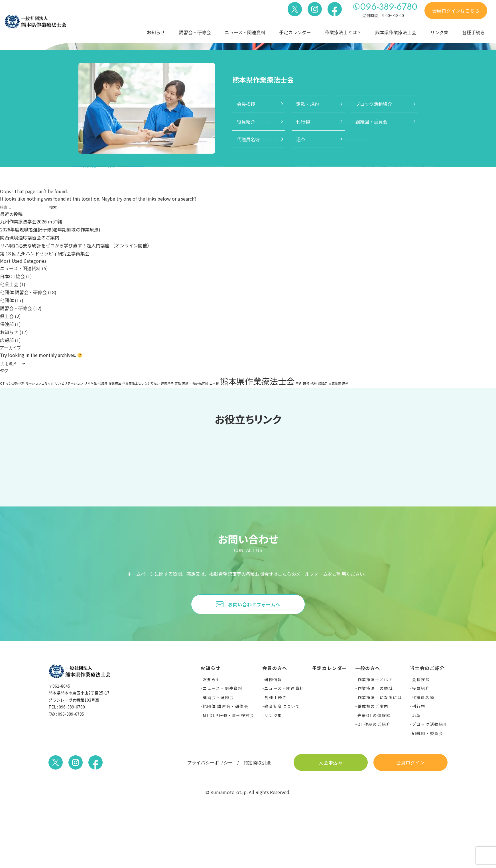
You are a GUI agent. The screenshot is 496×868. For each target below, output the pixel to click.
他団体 (7, 300)
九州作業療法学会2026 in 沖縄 (31, 221)
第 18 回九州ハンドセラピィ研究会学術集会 (45, 253)
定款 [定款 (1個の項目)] (178, 383)
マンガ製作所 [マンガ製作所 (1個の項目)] (15, 383)
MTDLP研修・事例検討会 (228, 715)
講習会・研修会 (195, 32)
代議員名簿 (423, 697)
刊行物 (419, 706)
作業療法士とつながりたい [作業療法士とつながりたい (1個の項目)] (141, 383)
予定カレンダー (295, 32)
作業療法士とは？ (343, 32)
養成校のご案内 (373, 706)
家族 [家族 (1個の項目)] (185, 383)
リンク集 (439, 32)
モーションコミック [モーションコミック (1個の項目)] (40, 383)
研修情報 (273, 679)
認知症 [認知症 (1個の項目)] (323, 383)
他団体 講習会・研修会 (23, 292)
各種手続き (473, 32)
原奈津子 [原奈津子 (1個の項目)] (167, 383)
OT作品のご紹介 (374, 724)
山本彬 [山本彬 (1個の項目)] (214, 383)
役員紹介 (421, 688)
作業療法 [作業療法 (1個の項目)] (115, 383)
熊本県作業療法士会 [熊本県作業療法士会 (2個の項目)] (257, 381)
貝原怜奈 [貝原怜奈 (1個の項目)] (335, 383)
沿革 (416, 715)
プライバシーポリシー (210, 762)
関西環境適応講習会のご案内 (30, 237)
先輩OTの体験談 (374, 715)
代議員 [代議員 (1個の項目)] (103, 383)
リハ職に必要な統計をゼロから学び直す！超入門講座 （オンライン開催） (76, 245)
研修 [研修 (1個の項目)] (306, 383)
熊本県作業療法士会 (396, 32)
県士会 (7, 316)
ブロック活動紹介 (430, 724)
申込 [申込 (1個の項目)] (299, 383)
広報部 (7, 340)
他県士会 (9, 284)
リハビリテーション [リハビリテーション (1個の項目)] (69, 383)
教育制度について (282, 706)
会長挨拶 (421, 679)
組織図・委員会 (427, 733)
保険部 (7, 324)
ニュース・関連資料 (245, 32)
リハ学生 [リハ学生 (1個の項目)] (91, 383)
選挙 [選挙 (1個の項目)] (345, 383)
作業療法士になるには (380, 697)
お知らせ (156, 32)
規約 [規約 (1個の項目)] (314, 383)
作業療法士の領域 (375, 688)
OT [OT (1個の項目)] (2, 383)
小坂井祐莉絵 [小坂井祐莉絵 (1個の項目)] (199, 383)
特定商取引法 (257, 762)
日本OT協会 (12, 276)
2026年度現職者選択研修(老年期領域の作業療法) (50, 229)
